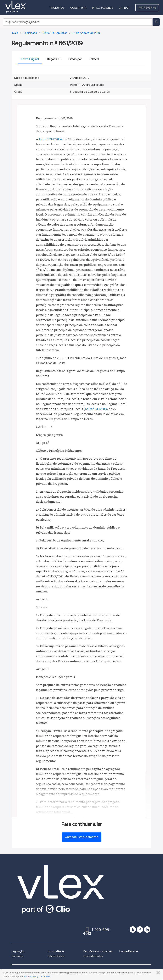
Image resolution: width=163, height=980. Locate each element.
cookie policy (31, 976)
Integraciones (103, 8)
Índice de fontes (93, 956)
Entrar (124, 8)
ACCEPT (45, 976)
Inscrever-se (147, 8)
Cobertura (78, 8)
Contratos (17, 956)
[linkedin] (147, 930)
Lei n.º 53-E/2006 (50, 139)
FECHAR (157, 973)
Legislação (18, 951)
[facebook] (140, 930)
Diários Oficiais (56, 956)
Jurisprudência (56, 951)
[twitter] (133, 930)
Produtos (57, 8)
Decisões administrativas (98, 951)
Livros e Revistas (129, 951)
